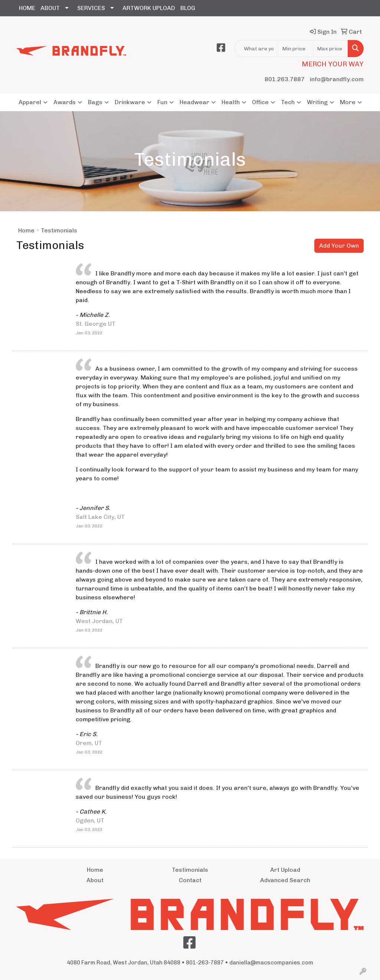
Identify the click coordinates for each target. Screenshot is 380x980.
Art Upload (285, 870)
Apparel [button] (30, 102)
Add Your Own (339, 246)
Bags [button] (95, 102)
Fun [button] (162, 102)
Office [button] (260, 102)
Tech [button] (288, 102)
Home (26, 230)
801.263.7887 (285, 79)
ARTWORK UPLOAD (149, 8)
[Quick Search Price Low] (296, 49)
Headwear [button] (194, 102)
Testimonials (190, 870)
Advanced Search (285, 880)
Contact (190, 880)
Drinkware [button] (130, 102)
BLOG (188, 8)
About (95, 880)
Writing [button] (317, 102)
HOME (27, 8)
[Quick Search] (256, 49)
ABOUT (50, 8)
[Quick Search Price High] (330, 49)
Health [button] (231, 102)
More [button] (348, 102)
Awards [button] (65, 102)
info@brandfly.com (337, 79)
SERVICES (91, 8)
